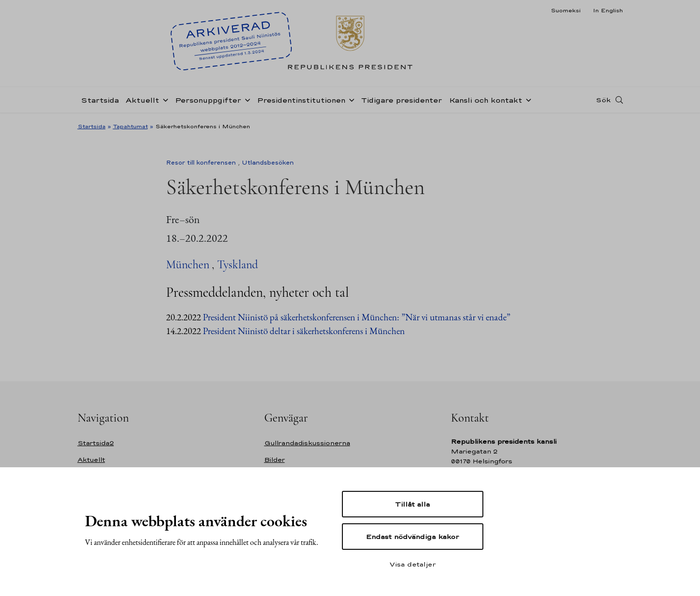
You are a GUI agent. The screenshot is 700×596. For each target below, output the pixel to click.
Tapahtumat (130, 126)
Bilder (275, 460)
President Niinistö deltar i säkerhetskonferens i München (304, 331)
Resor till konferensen (201, 163)
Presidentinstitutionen (301, 100)
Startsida (100, 100)
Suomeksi (566, 10)
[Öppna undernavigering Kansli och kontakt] (527, 99)
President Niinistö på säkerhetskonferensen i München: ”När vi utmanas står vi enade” (357, 317)
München (188, 265)
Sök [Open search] (603, 100)
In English (608, 10)
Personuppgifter (208, 100)
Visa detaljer (413, 564)
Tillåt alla (412, 504)
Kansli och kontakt (486, 100)
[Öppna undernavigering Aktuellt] (164, 99)
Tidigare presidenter (402, 100)
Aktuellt (142, 100)
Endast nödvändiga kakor (412, 537)
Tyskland (238, 265)
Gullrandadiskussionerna (307, 443)
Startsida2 (96, 443)
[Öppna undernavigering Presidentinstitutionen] (350, 99)
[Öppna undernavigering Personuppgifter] (246, 99)
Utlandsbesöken (268, 163)
